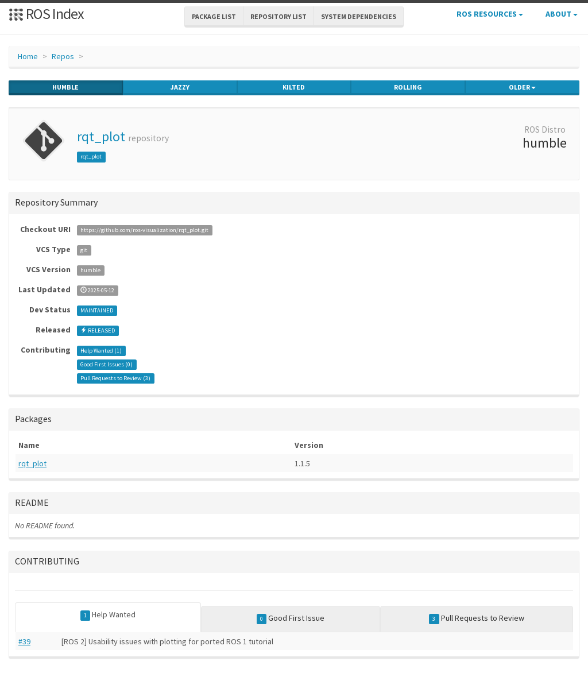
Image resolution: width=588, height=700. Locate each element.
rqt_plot (101, 136)
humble (65, 87)
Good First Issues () (107, 364)
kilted (294, 87)
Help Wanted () (101, 351)
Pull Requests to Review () (115, 378)
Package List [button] (214, 16)
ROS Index (46, 13)
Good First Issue (291, 618)
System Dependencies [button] (359, 16)
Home (28, 56)
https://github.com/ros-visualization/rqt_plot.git (144, 230)
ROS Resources (490, 14)
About (562, 14)
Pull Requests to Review (477, 618)
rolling (408, 87)
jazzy (180, 87)
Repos (63, 56)
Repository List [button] (278, 16)
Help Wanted (108, 615)
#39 (24, 641)
